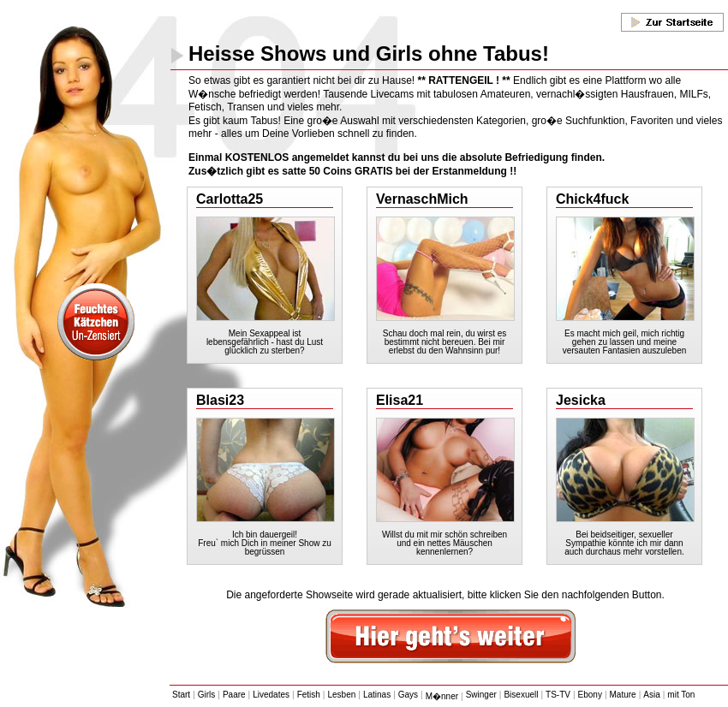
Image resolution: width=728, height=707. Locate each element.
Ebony (590, 695)
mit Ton (681, 695)
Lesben (341, 695)
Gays (408, 695)
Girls (207, 695)
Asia (651, 695)
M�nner (442, 696)
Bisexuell (521, 695)
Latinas (377, 695)
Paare (234, 695)
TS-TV (558, 695)
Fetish (309, 695)
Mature (623, 695)
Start (181, 695)
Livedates (271, 695)
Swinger (481, 695)
